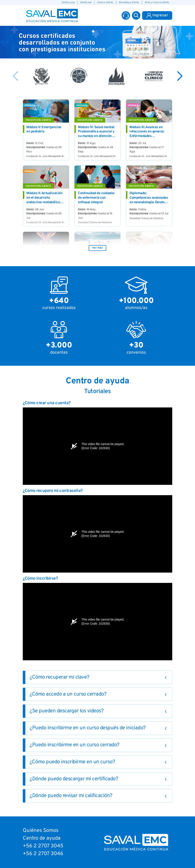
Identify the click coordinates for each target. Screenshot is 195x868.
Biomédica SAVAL (129, 3)
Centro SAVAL (105, 3)
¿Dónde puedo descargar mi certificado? (74, 779)
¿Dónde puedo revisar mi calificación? (71, 796)
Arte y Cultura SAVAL (157, 3)
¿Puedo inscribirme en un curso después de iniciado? (88, 728)
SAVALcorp (68, 3)
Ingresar (157, 15)
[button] (136, 15)
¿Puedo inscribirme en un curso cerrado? (75, 745)
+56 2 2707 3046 (43, 854)
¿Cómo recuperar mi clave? (59, 677)
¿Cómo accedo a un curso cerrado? (68, 694)
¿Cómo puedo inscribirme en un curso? (72, 762)
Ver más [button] (98, 248)
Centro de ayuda (42, 838)
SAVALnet (86, 3)
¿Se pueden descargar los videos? (67, 711)
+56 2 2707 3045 (43, 846)
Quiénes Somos (41, 831)
